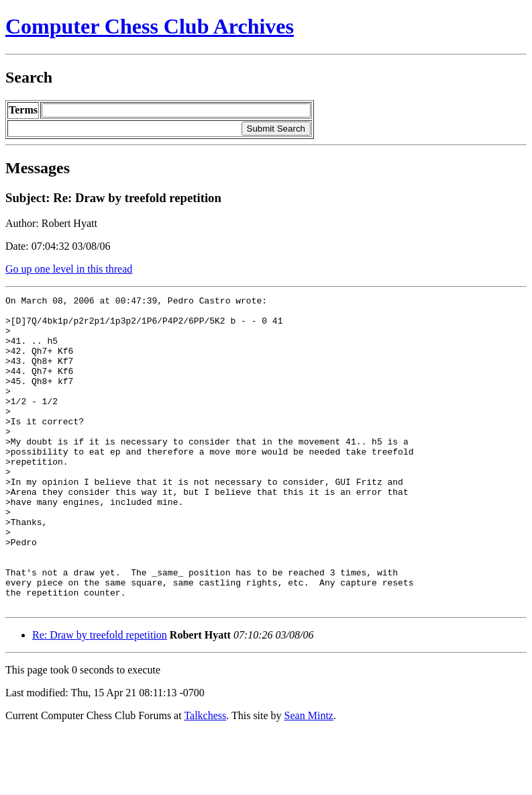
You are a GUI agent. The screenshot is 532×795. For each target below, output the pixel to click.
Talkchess (205, 778)
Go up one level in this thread (69, 269)
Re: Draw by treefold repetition (100, 697)
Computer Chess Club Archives (150, 26)
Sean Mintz (309, 778)
